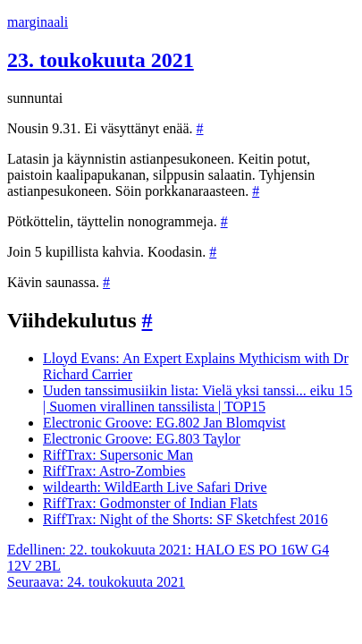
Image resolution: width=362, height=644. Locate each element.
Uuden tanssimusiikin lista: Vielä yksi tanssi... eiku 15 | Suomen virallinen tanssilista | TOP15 (198, 398)
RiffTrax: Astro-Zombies (114, 471)
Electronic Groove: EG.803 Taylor (142, 439)
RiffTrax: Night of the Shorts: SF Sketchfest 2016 (185, 519)
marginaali (38, 22)
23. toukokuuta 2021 (101, 60)
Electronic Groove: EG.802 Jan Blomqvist (164, 423)
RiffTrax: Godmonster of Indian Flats (150, 503)
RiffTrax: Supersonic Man (118, 455)
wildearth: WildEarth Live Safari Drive (155, 487)
